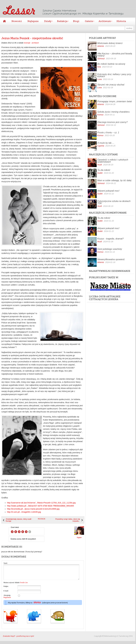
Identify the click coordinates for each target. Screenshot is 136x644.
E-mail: (6, 594)
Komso (100, 115)
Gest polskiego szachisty (110, 249)
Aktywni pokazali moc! (108, 191)
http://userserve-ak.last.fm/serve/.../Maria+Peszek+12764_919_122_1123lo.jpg (41, 503)
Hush (100, 165)
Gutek (100, 173)
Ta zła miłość (104, 170)
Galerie (88, 21)
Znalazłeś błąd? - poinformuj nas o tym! (18, 639)
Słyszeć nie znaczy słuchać (111, 85)
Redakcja (61, 21)
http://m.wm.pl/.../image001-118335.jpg (24, 512)
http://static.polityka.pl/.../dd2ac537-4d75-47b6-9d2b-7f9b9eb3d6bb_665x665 (40, 506)
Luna (100, 79)
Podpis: (6, 589)
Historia (121, 21)
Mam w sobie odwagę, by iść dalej (114, 180)
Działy (47, 21)
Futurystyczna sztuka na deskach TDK (114, 202)
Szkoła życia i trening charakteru (113, 112)
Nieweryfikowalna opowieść (111, 259)
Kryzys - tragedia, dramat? (111, 239)
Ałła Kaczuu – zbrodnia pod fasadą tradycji (115, 55)
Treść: (6, 563)
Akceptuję (7, 599)
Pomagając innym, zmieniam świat (115, 101)
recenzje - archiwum (31, 43)
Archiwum (104, 21)
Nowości (17, 21)
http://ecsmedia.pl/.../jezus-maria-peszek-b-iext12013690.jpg (33, 509)
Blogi (76, 21)
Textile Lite (24, 585)
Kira (99, 67)
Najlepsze (33, 21)
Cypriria (101, 146)
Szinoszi (101, 59)
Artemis (101, 46)
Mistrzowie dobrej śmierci (110, 43)
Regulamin (7, 600)
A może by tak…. (106, 143)
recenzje (42, 519)
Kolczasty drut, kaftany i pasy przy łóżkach (114, 75)
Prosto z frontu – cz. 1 (108, 133)
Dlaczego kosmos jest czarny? (112, 122)
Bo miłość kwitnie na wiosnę (111, 64)
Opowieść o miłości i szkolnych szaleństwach (113, 161)
